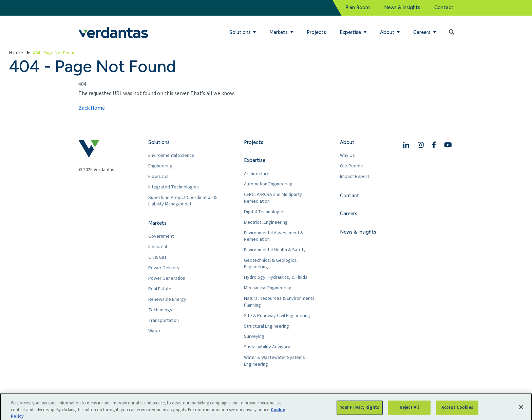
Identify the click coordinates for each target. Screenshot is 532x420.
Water (154, 331)
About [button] (388, 32)
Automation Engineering (268, 184)
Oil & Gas (157, 257)
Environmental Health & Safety (275, 250)
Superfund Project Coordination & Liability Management (183, 201)
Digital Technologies (265, 212)
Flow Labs (158, 176)
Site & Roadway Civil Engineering (277, 316)
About (347, 142)
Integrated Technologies (174, 187)
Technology (160, 310)
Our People (351, 166)
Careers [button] (423, 32)
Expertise (255, 160)
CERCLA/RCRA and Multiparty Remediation (273, 198)
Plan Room (358, 7)
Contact (444, 7)
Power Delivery (164, 268)
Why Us (347, 155)
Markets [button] (279, 32)
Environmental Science (171, 155)
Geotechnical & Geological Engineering (271, 264)
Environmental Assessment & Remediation (274, 236)
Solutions (159, 142)
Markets (157, 223)
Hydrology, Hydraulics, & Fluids (276, 277)
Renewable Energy (167, 299)
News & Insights (402, 7)
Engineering (160, 166)
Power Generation (167, 278)
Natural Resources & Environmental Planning (280, 302)
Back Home (92, 108)
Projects (316, 32)
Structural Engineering (267, 326)
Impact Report (355, 176)
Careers (349, 214)
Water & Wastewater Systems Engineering (274, 361)
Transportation (164, 320)
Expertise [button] (351, 32)
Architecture (257, 174)
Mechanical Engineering (268, 288)
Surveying (254, 336)
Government (161, 236)
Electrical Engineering (266, 222)
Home (16, 53)
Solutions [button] (241, 32)
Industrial (158, 247)
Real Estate (160, 289)
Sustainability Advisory (267, 347)
